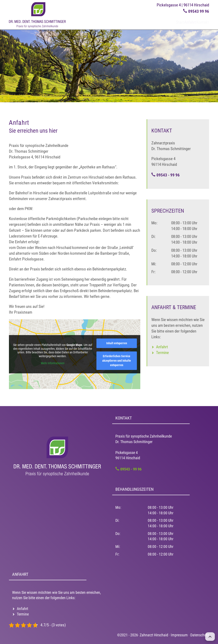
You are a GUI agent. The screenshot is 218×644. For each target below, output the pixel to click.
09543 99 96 (199, 11)
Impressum (179, 635)
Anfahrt (182, 22)
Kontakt (200, 22)
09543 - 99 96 (168, 175)
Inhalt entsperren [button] (117, 343)
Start (166, 22)
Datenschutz (200, 635)
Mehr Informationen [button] (53, 363)
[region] (109, 66)
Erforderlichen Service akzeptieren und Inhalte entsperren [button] (117, 361)
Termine (162, 353)
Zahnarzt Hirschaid (154, 635)
